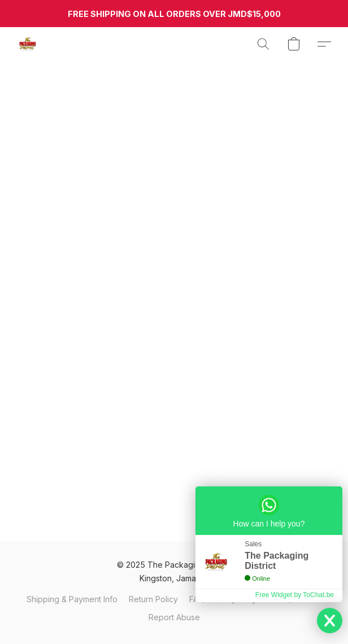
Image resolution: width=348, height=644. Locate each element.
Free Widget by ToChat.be (295, 595)
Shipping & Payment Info (72, 599)
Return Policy (153, 599)
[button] (28, 44)
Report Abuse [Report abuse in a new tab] (174, 617)
